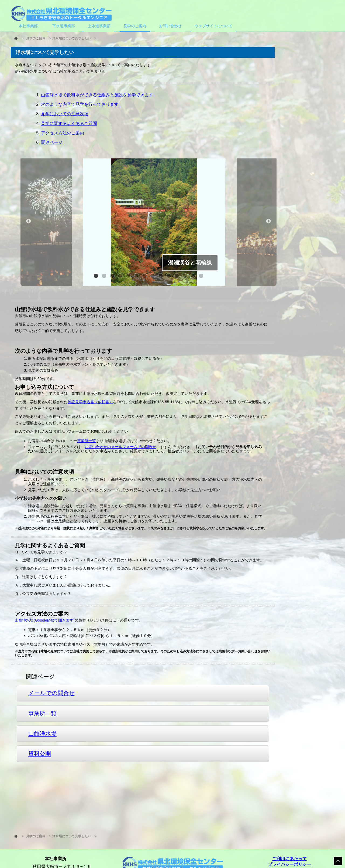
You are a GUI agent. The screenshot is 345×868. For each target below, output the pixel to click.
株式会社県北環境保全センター (61, 13)
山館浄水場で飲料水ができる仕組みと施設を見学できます (97, 95)
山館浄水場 (42, 733)
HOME (16, 38)
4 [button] (122, 277)
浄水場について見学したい (72, 38)
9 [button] (162, 277)
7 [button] (146, 277)
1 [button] (97, 277)
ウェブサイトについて (213, 26)
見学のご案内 (36, 38)
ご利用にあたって (289, 859)
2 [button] (105, 277)
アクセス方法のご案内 (63, 133)
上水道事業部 (99, 26)
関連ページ (52, 142)
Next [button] (268, 221)
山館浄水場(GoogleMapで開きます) (45, 621)
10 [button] (170, 277)
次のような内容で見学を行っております (80, 104)
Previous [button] (29, 221)
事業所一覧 (87, 441)
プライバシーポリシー (289, 864)
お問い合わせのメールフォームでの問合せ (120, 447)
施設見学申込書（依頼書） (90, 402)
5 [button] (130, 277)
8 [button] (154, 277)
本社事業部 (28, 26)
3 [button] (113, 277)
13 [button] (194, 277)
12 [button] (186, 277)
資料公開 (40, 754)
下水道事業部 (64, 26)
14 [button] (202, 277)
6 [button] (138, 277)
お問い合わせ (170, 26)
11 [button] (178, 277)
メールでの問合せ (52, 693)
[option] (154, 223)
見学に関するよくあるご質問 (69, 123)
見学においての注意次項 (65, 114)
